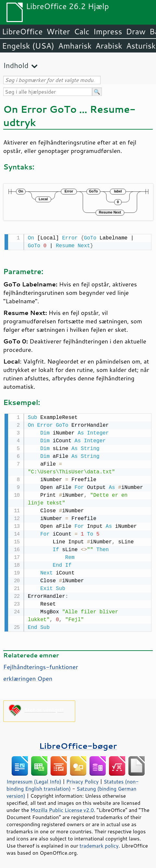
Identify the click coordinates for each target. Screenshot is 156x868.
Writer (58, 31)
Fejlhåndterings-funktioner (41, 665)
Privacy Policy (82, 780)
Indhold (16, 65)
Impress (108, 31)
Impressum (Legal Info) (34, 780)
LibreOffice (22, 31)
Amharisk (75, 46)
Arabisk (109, 46)
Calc (82, 31)
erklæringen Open (28, 677)
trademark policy (99, 844)
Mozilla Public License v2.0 (62, 809)
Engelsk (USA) (28, 46)
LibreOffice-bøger (78, 744)
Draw (136, 31)
